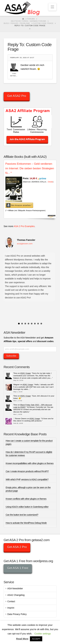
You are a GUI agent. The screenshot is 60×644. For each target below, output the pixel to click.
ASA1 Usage (26, 373)
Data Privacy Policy (17, 614)
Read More (22, 639)
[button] (52, 7)
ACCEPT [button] (36, 639)
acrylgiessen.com (25, 244)
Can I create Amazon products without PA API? (27, 471)
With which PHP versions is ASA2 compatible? (27, 479)
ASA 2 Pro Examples (24, 226)
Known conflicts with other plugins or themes (26, 499)
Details (50, 182)
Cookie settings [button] (43, 634)
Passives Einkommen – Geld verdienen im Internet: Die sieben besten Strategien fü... (30, 168)
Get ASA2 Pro (16, 96)
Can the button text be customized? (22, 515)
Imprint (11, 608)
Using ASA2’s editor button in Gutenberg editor (27, 507)
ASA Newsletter (15, 588)
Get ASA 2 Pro (17, 547)
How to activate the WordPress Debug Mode (26, 523)
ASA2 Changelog (16, 595)
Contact (11, 601)
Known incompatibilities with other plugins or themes (30, 463)
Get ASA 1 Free (18, 568)
